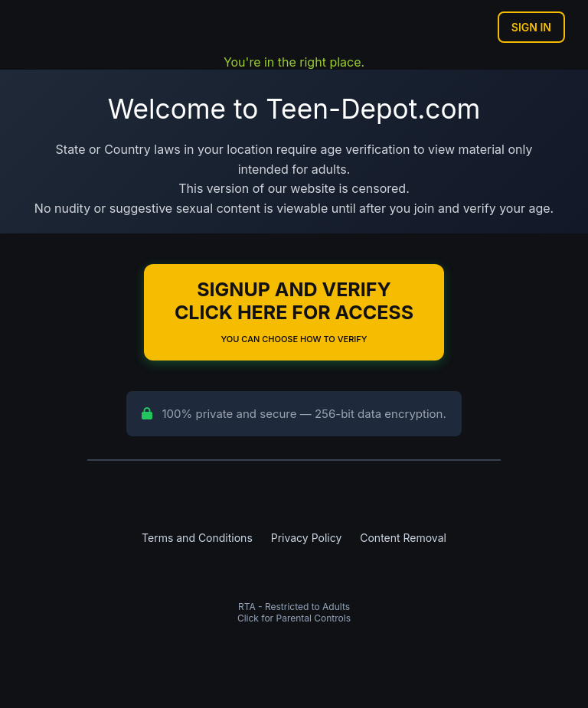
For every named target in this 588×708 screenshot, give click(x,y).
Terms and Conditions (197, 538)
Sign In (531, 27)
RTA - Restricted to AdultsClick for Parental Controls (294, 612)
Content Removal (403, 538)
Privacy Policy (307, 538)
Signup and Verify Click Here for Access (294, 311)
